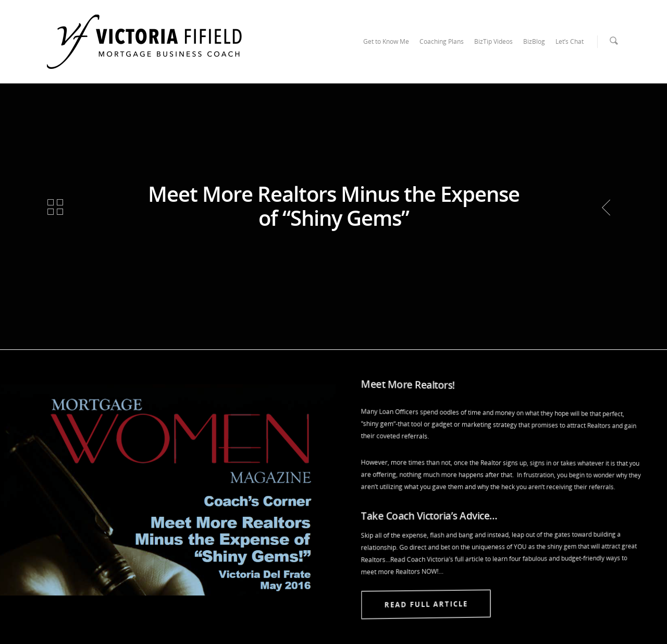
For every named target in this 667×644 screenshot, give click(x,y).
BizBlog (534, 41)
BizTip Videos (493, 41)
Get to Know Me (386, 41)
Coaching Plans (442, 41)
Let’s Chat (570, 41)
